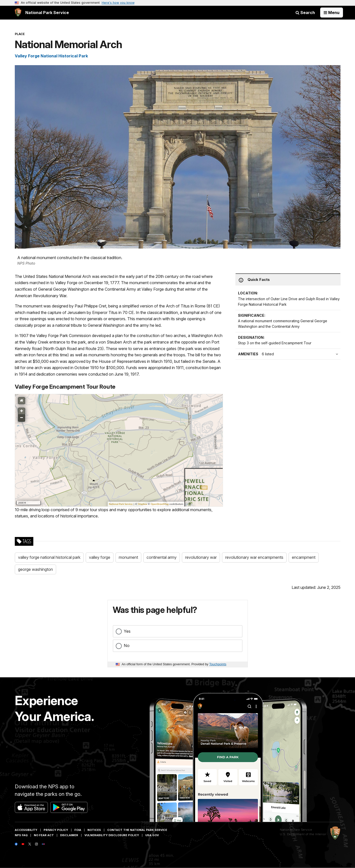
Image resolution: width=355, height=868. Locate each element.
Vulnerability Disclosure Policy (112, 835)
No (127, 645)
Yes (127, 631)
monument (128, 557)
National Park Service (296, 830)
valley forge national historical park (49, 557)
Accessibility (26, 830)
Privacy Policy (56, 830)
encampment (304, 557)
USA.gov (152, 835)
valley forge (100, 557)
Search (305, 13)
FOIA (78, 830)
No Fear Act (44, 835)
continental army (162, 557)
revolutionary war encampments (254, 557)
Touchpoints (218, 664)
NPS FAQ (21, 835)
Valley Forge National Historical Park (51, 56)
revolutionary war (201, 557)
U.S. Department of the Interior (303, 834)
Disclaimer (69, 835)
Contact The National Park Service (137, 830)
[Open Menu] (332, 13)
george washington (35, 569)
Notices (94, 830)
